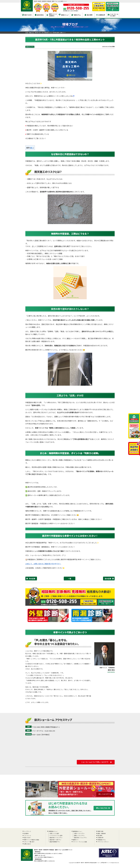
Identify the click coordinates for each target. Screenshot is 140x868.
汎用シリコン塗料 (54, 833)
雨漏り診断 (100, 831)
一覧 (70, 579)
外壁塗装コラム (102, 840)
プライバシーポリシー (103, 842)
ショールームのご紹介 (113, 15)
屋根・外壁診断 (102, 833)
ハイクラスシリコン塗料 (56, 836)
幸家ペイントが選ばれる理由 (31, 840)
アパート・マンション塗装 (80, 842)
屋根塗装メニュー (78, 831)
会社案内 (26, 833)
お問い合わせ (27, 844)
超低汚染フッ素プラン (55, 840)
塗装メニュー (64, 15)
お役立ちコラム (30, 47)
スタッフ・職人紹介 (29, 842)
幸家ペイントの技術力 (52, 15)
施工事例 (88, 15)
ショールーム (27, 836)
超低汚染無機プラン (55, 842)
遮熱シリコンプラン (79, 836)
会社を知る (39, 15)
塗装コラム (76, 15)
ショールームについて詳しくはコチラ (95, 762)
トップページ (27, 831)
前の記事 (108, 579)
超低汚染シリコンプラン (56, 838)
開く (32, 148)
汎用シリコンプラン (79, 833)
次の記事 (32, 579)
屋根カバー (76, 840)
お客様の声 (101, 15)
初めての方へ (27, 15)
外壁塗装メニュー (53, 831)
